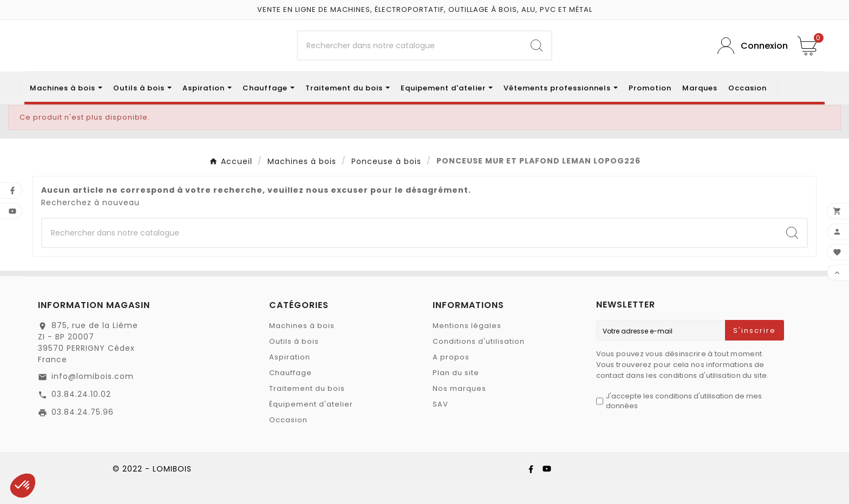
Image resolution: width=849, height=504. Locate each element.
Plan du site (456, 392)
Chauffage (290, 392)
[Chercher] (410, 55)
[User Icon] (749, 55)
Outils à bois (294, 360)
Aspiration (290, 376)
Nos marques (459, 407)
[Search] (537, 55)
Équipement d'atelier (311, 423)
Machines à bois (302, 345)
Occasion (288, 439)
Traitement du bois (307, 407)
